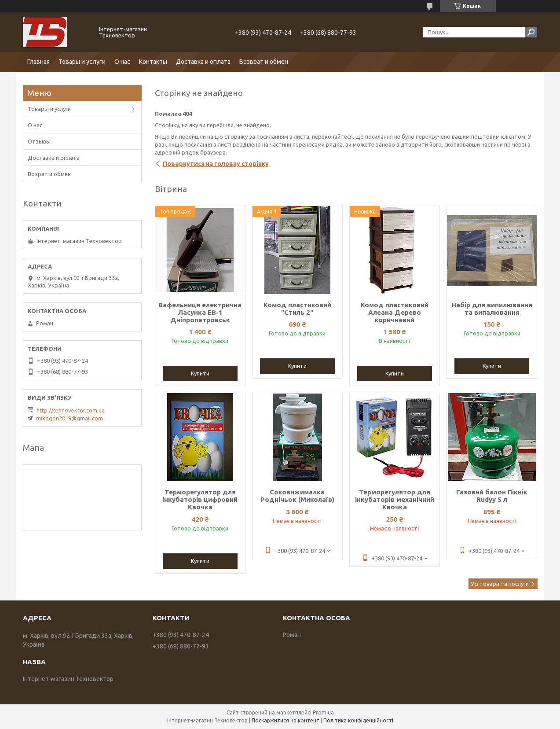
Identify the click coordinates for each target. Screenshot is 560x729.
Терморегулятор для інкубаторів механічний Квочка (395, 499)
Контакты (153, 62)
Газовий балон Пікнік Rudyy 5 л (492, 496)
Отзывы (39, 141)
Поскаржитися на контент (285, 720)
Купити (200, 373)
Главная (38, 62)
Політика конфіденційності (358, 720)
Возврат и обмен (264, 62)
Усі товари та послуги (500, 584)
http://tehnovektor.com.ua (71, 410)
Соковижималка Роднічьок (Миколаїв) (297, 496)
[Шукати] (531, 32)
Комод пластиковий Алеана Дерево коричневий (395, 312)
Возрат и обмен (49, 174)
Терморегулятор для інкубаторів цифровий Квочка (200, 499)
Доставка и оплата (203, 62)
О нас (122, 62)
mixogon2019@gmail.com (70, 418)
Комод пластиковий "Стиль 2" (297, 309)
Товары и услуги (82, 62)
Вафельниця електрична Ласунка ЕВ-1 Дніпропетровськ (200, 312)
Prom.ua (323, 712)
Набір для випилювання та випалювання (492, 309)
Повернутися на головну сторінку (216, 164)
